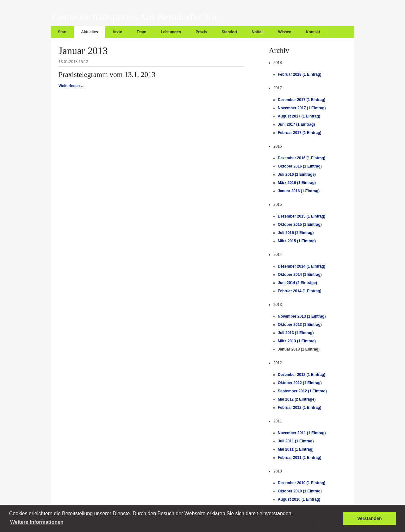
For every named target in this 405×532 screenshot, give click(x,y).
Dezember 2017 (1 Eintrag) (302, 100)
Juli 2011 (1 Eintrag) (296, 441)
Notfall (258, 32)
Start (62, 32)
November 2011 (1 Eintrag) (302, 433)
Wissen (285, 32)
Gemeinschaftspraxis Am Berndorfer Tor (135, 17)
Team (141, 32)
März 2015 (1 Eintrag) (297, 241)
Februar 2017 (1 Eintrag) (299, 133)
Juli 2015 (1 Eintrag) (296, 233)
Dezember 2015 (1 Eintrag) (302, 216)
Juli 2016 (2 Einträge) (297, 174)
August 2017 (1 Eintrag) (299, 116)
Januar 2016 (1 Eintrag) (299, 191)
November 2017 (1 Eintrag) (302, 108)
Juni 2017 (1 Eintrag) (296, 124)
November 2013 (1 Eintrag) (302, 316)
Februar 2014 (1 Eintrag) (299, 291)
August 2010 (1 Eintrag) (299, 499)
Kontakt (313, 32)
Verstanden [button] (370, 518)
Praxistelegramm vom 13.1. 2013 (107, 75)
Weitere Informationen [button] (37, 522)
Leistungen (171, 32)
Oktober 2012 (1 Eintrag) (300, 383)
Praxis (201, 32)
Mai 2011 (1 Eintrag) (296, 449)
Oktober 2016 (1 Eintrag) (300, 166)
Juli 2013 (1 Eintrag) (296, 333)
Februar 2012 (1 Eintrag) (299, 408)
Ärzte (117, 32)
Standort (229, 32)
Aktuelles (89, 32)
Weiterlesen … (72, 86)
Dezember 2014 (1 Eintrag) (302, 266)
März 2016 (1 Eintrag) (297, 183)
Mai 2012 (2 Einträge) (297, 399)
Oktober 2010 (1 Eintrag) (300, 491)
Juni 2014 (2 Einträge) (297, 283)
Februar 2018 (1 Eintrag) (299, 74)
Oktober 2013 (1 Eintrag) (300, 325)
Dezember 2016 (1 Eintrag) (302, 158)
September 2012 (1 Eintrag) (302, 391)
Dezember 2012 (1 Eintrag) (302, 375)
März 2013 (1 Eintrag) (297, 341)
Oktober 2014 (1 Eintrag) (300, 275)
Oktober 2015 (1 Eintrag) (300, 225)
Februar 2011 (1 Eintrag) (299, 458)
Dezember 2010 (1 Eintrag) (302, 483)
